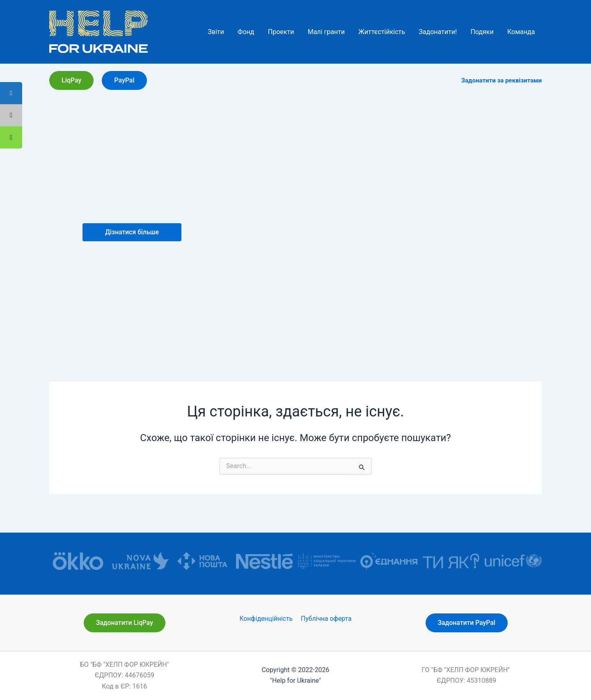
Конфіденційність (266, 619)
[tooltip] (11, 137)
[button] (71, 80)
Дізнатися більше (132, 232)
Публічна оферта (326, 619)
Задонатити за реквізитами (502, 80)
